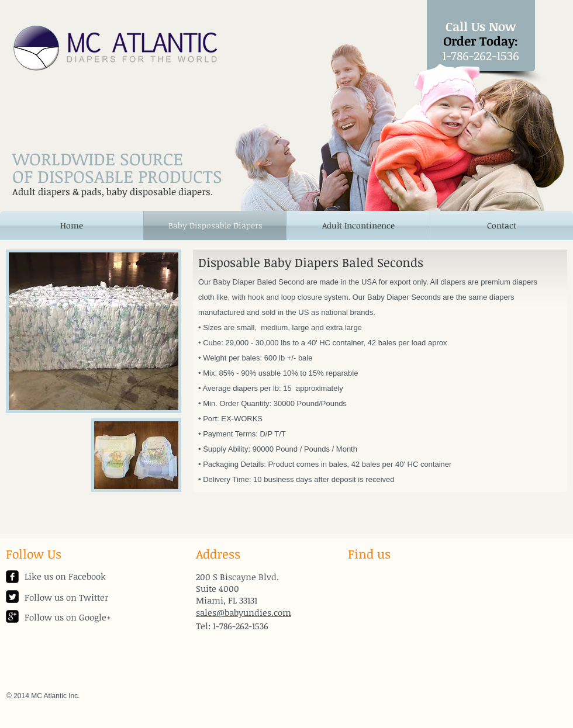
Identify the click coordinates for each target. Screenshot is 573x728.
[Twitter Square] (12, 597)
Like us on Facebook (65, 576)
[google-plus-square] (12, 616)
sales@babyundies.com (244, 612)
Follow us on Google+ (68, 617)
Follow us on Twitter (66, 597)
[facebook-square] (12, 577)
